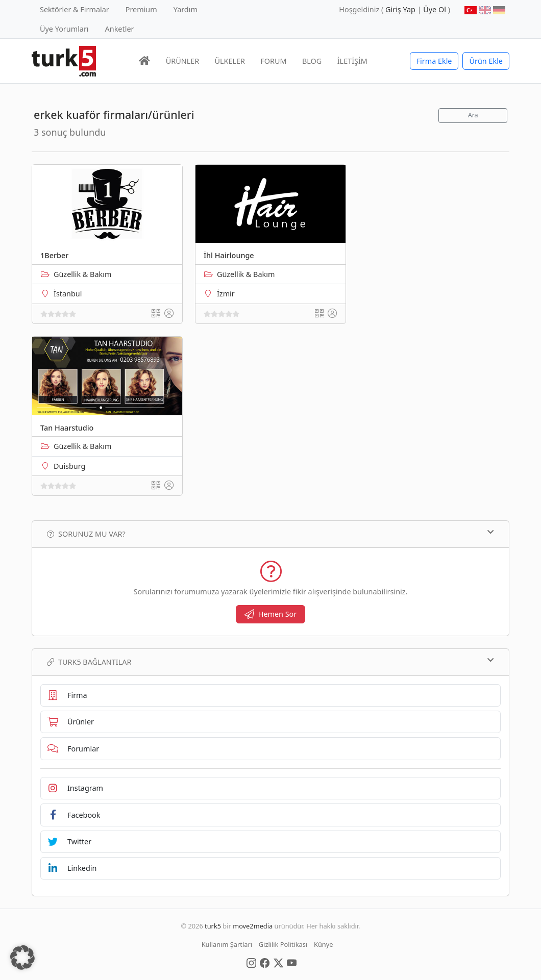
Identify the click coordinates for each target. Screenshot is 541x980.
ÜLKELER (230, 61)
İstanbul (68, 294)
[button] (22, 958)
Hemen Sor (271, 614)
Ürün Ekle (486, 61)
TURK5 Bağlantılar (270, 662)
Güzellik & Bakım (82, 274)
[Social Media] (251, 962)
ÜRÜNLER (182, 61)
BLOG (312, 61)
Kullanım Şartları (227, 944)
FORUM (273, 61)
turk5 (213, 926)
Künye (323, 944)
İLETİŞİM (352, 61)
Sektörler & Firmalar (75, 9)
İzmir (226, 294)
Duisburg (69, 466)
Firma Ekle (434, 61)
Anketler (120, 29)
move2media (253, 926)
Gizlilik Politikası (283, 944)
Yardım (186, 9)
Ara (473, 115)
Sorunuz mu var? (270, 534)
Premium (141, 9)
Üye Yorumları (64, 29)
